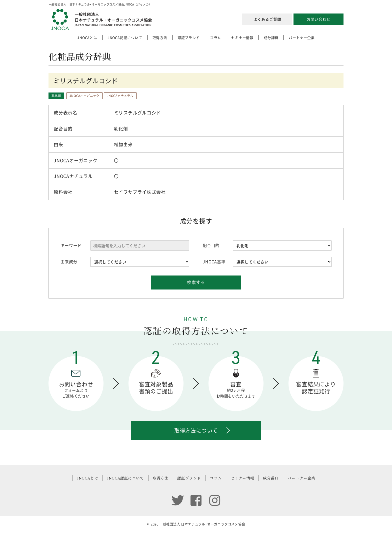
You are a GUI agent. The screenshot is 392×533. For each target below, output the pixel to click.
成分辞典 (271, 37)
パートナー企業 (302, 37)
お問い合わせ (319, 19)
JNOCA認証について (125, 37)
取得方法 (160, 37)
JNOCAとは (87, 37)
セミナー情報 (242, 37)
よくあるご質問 (267, 19)
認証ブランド (189, 37)
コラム (215, 37)
